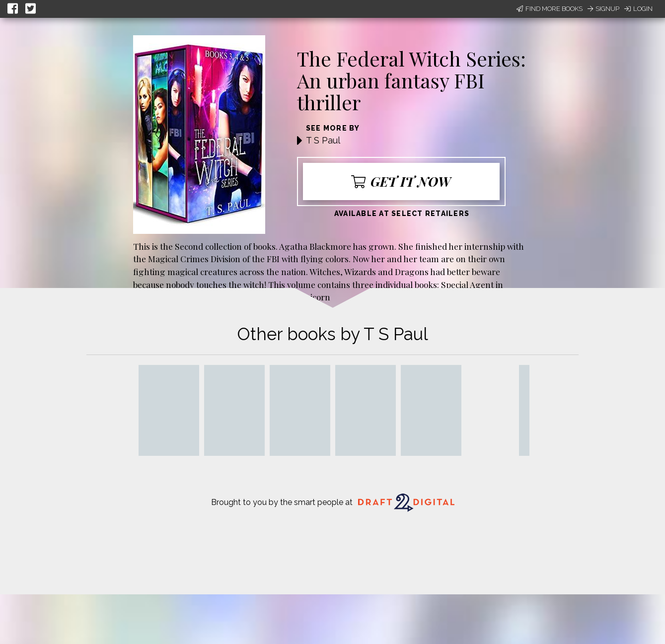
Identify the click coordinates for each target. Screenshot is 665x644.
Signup (603, 9)
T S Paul (323, 140)
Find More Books (550, 9)
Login (638, 9)
